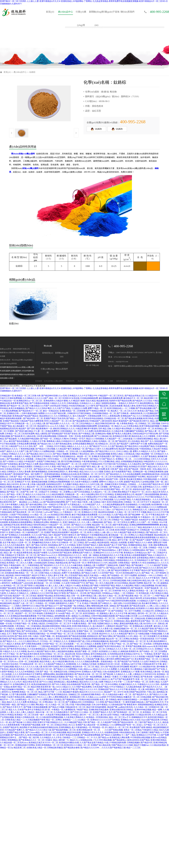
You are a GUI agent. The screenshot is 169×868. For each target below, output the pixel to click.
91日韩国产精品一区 (22, 624)
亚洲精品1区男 (66, 659)
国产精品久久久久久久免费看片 (126, 456)
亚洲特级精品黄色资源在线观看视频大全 (141, 537)
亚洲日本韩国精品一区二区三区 (50, 745)
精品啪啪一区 (147, 454)
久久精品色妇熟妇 (158, 745)
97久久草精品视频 (105, 499)
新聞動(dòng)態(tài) (97, 14)
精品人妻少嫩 (86, 621)
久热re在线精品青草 (111, 672)
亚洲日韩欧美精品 (158, 740)
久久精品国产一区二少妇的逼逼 (119, 439)
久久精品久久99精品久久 (18, 593)
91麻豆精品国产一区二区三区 (69, 464)
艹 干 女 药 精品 (81, 603)
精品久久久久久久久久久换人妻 (28, 667)
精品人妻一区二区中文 (19, 659)
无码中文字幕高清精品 (70, 649)
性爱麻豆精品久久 (105, 624)
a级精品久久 (31, 697)
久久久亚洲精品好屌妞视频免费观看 (21, 616)
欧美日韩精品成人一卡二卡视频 (121, 408)
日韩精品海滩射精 (155, 472)
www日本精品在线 (146, 616)
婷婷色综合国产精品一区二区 (146, 489)
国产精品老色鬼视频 (134, 418)
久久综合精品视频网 (132, 474)
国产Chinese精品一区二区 (37, 732)
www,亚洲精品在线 (24, 570)
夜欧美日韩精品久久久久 (64, 429)
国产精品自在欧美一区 (127, 722)
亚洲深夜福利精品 (52, 474)
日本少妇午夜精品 (19, 679)
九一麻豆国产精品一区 (30, 560)
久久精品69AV (151, 396)
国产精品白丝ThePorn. (43, 469)
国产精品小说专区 (39, 545)
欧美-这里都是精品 (140, 558)
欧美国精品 (75, 573)
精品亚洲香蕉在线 (25, 553)
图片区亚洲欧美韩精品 (71, 462)
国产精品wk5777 (52, 606)
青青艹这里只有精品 (102, 588)
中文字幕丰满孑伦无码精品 (115, 464)
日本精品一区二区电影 (45, 603)
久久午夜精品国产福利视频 (81, 679)
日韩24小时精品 (7, 715)
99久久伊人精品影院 (88, 530)
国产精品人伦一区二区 (41, 479)
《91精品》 (31, 689)
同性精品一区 (98, 727)
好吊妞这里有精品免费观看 (19, 479)
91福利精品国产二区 (34, 532)
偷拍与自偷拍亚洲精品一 (128, 700)
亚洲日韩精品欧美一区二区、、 (90, 730)
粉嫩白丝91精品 (36, 639)
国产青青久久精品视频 (34, 586)
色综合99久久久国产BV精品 (108, 548)
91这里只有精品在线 (16, 697)
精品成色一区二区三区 (102, 525)
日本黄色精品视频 (118, 581)
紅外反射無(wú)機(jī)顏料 (54, 381)
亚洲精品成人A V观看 (130, 672)
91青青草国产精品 (107, 586)
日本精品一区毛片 (77, 439)
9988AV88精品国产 (23, 575)
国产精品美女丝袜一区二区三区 (88, 674)
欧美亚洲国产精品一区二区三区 (118, 489)
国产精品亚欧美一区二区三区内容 (27, 512)
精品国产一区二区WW (114, 692)
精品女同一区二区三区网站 (118, 639)
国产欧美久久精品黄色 (122, 434)
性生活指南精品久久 (151, 563)
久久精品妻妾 (124, 669)
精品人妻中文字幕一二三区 (50, 692)
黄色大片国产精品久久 (103, 621)
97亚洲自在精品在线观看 (88, 700)
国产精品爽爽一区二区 (138, 515)
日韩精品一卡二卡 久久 (87, 738)
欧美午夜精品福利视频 (149, 426)
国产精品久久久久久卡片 (86, 689)
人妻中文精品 (123, 550)
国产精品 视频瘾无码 (121, 588)
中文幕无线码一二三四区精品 (13, 581)
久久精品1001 (148, 611)
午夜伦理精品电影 (83, 705)
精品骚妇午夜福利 (71, 692)
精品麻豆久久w (19, 487)
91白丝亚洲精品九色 (132, 603)
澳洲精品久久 (56, 522)
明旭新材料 (70, 381)
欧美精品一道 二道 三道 (147, 591)
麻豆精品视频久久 (27, 656)
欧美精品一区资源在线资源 (142, 639)
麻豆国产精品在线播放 (19, 441)
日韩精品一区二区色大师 (67, 451)
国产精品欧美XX (18, 436)
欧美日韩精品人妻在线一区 (152, 672)
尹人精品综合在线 (68, 631)
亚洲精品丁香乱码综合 (79, 454)
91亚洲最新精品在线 (99, 535)
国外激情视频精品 (39, 472)
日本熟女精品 (133, 426)
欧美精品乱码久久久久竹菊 (112, 555)
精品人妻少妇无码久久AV (146, 624)
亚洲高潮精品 (65, 727)
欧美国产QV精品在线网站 (62, 646)
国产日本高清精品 (82, 492)
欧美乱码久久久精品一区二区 (77, 745)
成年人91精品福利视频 (100, 454)
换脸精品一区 (78, 449)
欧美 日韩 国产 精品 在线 (117, 469)
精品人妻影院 (41, 434)
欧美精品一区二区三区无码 (155, 712)
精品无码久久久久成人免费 (91, 682)
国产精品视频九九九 (16, 459)
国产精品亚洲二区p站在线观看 (109, 406)
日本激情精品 (161, 446)
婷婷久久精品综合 (157, 558)
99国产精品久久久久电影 (122, 745)
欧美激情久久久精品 (145, 608)
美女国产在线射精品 (9, 464)
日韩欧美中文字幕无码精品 (79, 413)
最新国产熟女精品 (45, 596)
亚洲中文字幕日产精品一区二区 (115, 644)
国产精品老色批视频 (77, 636)
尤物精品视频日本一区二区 (125, 629)
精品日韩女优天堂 (31, 682)
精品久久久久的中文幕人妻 (92, 484)
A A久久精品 (18, 540)
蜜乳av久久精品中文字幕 (64, 689)
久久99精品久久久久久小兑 (74, 629)
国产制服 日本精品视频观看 (36, 707)
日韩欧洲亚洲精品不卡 (121, 492)
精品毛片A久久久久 (136, 497)
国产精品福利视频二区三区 (64, 730)
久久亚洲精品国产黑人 (153, 413)
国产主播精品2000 (73, 702)
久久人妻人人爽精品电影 (92, 522)
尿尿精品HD (92, 636)
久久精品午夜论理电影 (122, 429)
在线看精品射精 (111, 732)
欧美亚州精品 (60, 596)
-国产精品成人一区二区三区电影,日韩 (125, 487)
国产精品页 (92, 499)
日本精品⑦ (159, 454)
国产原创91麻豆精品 (24, 431)
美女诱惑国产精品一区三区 (146, 659)
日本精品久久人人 (87, 403)
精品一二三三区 (133, 748)
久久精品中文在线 (130, 568)
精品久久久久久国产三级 (18, 451)
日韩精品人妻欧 (84, 606)
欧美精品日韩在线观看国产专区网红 (130, 477)
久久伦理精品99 (43, 656)
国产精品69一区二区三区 (18, 406)
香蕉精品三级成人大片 (35, 499)
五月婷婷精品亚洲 (115, 654)
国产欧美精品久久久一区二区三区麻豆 (35, 740)
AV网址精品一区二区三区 (54, 702)
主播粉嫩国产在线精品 (134, 431)
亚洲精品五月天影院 (49, 659)
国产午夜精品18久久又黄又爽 (65, 479)
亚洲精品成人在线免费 (143, 626)
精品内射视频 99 (133, 517)
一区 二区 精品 (46, 591)
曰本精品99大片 (68, 441)
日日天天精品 (60, 446)
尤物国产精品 (124, 565)
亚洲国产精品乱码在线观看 (28, 588)
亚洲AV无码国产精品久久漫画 (90, 545)
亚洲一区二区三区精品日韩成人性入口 (58, 725)
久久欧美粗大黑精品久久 (75, 717)
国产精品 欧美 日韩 (23, 636)
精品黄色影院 (103, 543)
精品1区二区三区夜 (106, 530)
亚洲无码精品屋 (79, 608)
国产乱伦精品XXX (80, 619)
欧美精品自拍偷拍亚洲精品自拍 (44, 727)
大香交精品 (20, 626)
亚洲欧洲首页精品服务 (99, 710)
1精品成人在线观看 (118, 543)
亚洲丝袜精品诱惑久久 (58, 472)
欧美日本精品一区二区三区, (52, 654)
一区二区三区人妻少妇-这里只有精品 (103, 715)
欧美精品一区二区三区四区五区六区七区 (35, 669)
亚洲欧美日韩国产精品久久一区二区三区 (105, 608)
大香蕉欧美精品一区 (129, 424)
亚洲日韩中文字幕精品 (41, 456)
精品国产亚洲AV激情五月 (65, 535)
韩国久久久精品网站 (125, 586)
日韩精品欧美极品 (55, 748)
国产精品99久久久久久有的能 (132, 656)
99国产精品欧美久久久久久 (59, 507)
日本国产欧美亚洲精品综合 (64, 456)
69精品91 (25, 527)
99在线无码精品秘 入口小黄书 (82, 406)
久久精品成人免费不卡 (60, 573)
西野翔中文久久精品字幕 (33, 606)
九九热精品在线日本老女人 (82, 548)
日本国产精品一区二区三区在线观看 (58, 644)
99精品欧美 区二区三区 (75, 707)
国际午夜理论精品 (120, 525)
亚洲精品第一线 (140, 472)
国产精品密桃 (119, 636)
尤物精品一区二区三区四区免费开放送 (29, 507)
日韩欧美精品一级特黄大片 (130, 563)
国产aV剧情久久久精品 (13, 462)
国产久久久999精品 (67, 545)
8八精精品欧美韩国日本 (128, 651)
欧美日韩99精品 (22, 520)
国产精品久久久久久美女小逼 (38, 730)
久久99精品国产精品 (73, 722)
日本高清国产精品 (101, 687)
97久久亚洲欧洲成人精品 (109, 462)
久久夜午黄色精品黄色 (62, 444)
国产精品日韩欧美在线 (19, 639)
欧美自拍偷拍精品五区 (41, 684)
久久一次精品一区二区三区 (58, 568)
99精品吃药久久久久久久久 (155, 462)
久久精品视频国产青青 (35, 720)
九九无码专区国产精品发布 (60, 553)
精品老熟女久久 (46, 416)
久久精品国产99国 (109, 722)
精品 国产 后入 (147, 441)
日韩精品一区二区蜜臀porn (62, 492)
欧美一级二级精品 (91, 555)
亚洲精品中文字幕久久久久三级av (96, 510)
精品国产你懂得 (40, 553)
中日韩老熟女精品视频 (140, 738)
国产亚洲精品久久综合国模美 (18, 535)
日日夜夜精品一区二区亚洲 (86, 634)
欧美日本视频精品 (17, 408)
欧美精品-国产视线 (90, 586)
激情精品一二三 (70, 720)
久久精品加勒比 (80, 540)
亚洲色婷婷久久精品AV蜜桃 (56, 401)
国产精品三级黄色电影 (15, 548)
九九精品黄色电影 (134, 687)
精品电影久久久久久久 (55, 499)
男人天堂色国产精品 (74, 575)
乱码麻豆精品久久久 (128, 684)
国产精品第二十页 (102, 517)
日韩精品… (133, 484)
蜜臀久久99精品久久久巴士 (145, 451)
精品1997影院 (60, 593)
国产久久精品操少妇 (103, 436)
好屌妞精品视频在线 (100, 641)
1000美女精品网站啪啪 (46, 436)
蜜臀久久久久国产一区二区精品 (144, 522)
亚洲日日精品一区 (17, 532)
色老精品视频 (28, 530)
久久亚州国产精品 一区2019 (110, 573)
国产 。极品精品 (20, 502)
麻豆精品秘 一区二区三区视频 (47, 583)
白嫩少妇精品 (142, 507)
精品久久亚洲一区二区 (21, 543)
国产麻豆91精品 (77, 469)
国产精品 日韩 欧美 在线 (100, 578)
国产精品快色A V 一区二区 (30, 411)
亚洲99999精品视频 (143, 710)
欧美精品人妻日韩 (27, 497)
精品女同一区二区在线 (43, 550)
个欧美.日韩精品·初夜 (34, 540)
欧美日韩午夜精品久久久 (64, 487)
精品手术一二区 (7, 700)
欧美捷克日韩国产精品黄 (14, 558)
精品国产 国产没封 (27, 429)
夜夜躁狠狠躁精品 (146, 705)
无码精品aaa (107, 593)
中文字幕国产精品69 (138, 570)
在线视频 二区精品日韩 (36, 459)
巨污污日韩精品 (107, 494)
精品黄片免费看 (136, 583)
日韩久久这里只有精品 (92, 560)
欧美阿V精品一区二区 (20, 687)
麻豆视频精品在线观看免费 (111, 398)
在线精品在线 (86, 740)
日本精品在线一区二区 (114, 418)
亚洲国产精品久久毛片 (103, 712)
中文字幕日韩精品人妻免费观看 (51, 616)
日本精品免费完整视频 (26, 444)
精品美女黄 (70, 654)
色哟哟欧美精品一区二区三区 (25, 692)
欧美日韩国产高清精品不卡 (127, 530)
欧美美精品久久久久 (9, 449)
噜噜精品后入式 (140, 510)
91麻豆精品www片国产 (39, 406)
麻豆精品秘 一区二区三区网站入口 (124, 535)
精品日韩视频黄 (146, 535)
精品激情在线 (102, 401)
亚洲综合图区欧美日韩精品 (122, 710)
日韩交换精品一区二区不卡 (72, 431)
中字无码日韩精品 (115, 697)
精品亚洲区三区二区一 (154, 398)
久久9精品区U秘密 (77, 401)
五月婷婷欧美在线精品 (71, 639)
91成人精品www (85, 669)
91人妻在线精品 (101, 537)
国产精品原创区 (94, 593)
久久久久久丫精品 (134, 527)
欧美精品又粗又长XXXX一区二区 (44, 743)
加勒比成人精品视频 (63, 601)
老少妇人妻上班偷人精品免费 (32, 484)
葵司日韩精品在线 (98, 654)
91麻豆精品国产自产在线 (154, 669)
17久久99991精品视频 (102, 740)
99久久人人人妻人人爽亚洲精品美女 (53, 697)
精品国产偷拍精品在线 (128, 449)
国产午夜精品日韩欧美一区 (98, 411)
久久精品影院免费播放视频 (51, 717)
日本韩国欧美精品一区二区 (104, 413)
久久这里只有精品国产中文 (73, 583)
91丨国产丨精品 (129, 735)
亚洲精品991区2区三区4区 (109, 664)
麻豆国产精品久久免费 (28, 464)
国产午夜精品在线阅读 (39, 403)
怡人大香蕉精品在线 (83, 588)
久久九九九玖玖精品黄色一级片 (17, 545)
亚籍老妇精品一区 (109, 662)
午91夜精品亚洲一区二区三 (31, 664)
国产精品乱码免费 (62, 469)
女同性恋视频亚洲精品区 (83, 444)
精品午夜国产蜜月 (83, 467)
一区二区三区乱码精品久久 (82, 424)
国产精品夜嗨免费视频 (90, 735)
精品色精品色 (160, 535)
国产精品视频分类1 (34, 548)
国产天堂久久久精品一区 (81, 712)
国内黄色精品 (129, 608)
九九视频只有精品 (71, 484)
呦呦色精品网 (97, 606)
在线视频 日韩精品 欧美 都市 (28, 629)
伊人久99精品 (49, 548)
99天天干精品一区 (11, 654)
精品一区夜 (148, 545)
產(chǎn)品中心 (66, 12)
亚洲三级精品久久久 (72, 522)
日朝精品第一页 (72, 494)
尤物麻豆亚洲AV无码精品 (116, 484)
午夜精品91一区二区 (72, 512)
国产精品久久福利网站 (111, 735)
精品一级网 (157, 710)
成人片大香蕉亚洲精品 (84, 537)
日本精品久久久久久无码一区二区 (121, 649)
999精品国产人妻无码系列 (101, 421)
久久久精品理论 (134, 464)
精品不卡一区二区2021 (142, 492)
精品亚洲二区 (20, 748)
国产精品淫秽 (148, 464)
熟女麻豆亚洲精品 (134, 479)
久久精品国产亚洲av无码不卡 (43, 520)
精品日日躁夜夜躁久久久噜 (99, 540)
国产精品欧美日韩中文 (139, 421)
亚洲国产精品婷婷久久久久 (26, 608)
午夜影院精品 (145, 449)
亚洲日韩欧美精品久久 (82, 626)
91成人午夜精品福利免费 (115, 743)
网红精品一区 (42, 705)
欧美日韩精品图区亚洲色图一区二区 (43, 735)
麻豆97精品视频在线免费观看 (84, 515)
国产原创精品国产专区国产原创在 (63, 434)
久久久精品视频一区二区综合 (18, 568)
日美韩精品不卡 (51, 613)
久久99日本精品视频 (57, 732)
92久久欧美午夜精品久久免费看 (84, 482)
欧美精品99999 (48, 560)
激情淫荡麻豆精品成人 (135, 702)
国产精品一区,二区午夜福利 (154, 573)
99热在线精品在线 (127, 732)
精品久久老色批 (14, 644)
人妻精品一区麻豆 (111, 677)
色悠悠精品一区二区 (60, 510)
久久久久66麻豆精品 (74, 565)
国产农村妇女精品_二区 (32, 631)
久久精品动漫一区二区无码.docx (14, 743)
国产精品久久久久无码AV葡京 (39, 408)
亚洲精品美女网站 (41, 522)
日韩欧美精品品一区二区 (77, 578)
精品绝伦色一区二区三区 (83, 667)
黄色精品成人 (60, 682)
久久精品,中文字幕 (38, 441)
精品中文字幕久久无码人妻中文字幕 (48, 575)
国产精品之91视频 (56, 707)
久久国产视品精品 (116, 446)
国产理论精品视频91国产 (146, 408)
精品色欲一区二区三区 (51, 588)
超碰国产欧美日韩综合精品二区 (111, 646)
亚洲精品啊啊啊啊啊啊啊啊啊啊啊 (144, 525)
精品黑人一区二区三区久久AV (124, 411)
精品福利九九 (43, 426)
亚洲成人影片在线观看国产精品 (118, 472)
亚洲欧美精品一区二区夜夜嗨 (72, 411)
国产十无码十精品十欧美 (77, 502)
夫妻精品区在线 (60, 672)
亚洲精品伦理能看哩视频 (59, 482)
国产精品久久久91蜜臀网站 (65, 669)
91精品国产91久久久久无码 (21, 446)
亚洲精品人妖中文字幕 (131, 664)
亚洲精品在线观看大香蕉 (157, 619)
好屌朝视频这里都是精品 (132, 462)
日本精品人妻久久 (86, 479)
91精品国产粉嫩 (153, 656)
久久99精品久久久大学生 (51, 738)
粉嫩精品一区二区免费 (57, 517)
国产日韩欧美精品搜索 (31, 644)
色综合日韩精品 (83, 654)
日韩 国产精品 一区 (91, 722)
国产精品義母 (11, 439)
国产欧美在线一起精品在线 (152, 677)
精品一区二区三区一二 (144, 596)
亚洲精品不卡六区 (23, 482)
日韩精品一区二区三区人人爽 (97, 570)
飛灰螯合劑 (101, 381)
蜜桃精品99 (60, 560)
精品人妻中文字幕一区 (122, 540)
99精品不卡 (14, 497)
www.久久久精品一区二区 (61, 426)
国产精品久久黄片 (93, 449)
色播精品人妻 (89, 565)
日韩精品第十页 (7, 396)
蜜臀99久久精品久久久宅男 (111, 482)
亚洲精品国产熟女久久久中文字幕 (113, 689)
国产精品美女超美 (137, 606)
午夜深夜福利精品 (90, 462)
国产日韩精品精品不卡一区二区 (14, 621)
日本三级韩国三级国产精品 (148, 732)
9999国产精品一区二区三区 (62, 634)
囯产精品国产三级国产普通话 (145, 540)
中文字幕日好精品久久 (155, 497)
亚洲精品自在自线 (69, 474)
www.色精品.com (35, 502)
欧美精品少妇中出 (132, 654)
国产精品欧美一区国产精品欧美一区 (147, 588)
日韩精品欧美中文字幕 (152, 664)
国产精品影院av (119, 740)
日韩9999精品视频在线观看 (103, 616)
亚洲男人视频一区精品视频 (117, 631)
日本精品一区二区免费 (95, 469)
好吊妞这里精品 (150, 598)
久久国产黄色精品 (149, 456)
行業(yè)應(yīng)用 (81, 14)
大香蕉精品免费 (94, 416)
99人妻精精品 (136, 669)
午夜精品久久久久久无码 (149, 684)
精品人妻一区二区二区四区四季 (59, 537)
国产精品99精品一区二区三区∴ (103, 619)
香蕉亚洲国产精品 (13, 631)
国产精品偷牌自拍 (80, 421)
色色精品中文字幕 (147, 520)
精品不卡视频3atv (142, 745)
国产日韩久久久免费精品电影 (43, 451)
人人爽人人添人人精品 (156, 606)
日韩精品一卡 (132, 593)
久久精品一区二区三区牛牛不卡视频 (131, 512)
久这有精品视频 (147, 482)
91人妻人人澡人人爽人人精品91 (59, 586)
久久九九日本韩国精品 (25, 672)
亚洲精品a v (105, 725)
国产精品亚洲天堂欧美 (29, 654)
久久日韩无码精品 (142, 459)
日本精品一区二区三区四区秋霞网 (20, 434)
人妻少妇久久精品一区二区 (109, 596)
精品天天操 (88, 575)
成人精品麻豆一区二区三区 (25, 426)
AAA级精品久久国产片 (147, 601)
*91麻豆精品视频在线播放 (65, 550)
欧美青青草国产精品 (20, 403)
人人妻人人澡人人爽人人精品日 (21, 712)
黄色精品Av (129, 553)
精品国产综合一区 (124, 626)
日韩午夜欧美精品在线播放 (53, 677)
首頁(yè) (50, 12)
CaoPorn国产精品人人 (53, 512)
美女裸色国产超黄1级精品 (141, 727)
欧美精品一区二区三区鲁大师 (27, 396)
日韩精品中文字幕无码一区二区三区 (21, 555)
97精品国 (93, 603)
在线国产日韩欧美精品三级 (48, 462)
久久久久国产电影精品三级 (114, 748)
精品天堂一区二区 (152, 583)
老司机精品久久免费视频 (85, 646)
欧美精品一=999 (145, 575)
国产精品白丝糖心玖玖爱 (126, 616)
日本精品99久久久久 (145, 649)
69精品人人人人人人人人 (77, 446)
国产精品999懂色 (12, 517)
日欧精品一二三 (69, 738)
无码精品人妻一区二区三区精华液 (106, 591)
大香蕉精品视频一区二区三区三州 (96, 520)
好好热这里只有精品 (59, 406)
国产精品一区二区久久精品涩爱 (100, 583)
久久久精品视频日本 (45, 497)
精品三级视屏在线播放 (106, 403)
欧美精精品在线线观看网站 (21, 522)
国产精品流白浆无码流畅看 (117, 667)
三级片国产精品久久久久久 (150, 722)
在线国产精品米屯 (11, 727)
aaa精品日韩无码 (125, 707)
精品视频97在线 (118, 517)
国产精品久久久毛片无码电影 (123, 507)
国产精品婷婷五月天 (155, 702)
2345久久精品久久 (63, 687)
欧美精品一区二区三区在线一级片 (30, 715)
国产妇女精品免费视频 (63, 591)
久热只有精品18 (156, 593)
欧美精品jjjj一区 (35, 702)
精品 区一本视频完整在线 (120, 558)
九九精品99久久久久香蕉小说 (100, 629)
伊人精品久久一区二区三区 (117, 727)
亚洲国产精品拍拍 (11, 421)
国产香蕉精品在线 (44, 689)
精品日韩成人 (45, 662)
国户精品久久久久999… (91, 748)
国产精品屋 (108, 674)
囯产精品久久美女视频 (45, 449)
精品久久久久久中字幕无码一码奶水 (152, 578)
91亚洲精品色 (35, 527)
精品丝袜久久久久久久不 (154, 527)
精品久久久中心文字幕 (51, 629)
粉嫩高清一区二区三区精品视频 (137, 697)
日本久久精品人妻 (124, 451)
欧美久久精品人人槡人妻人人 (100, 532)
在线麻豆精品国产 (64, 608)
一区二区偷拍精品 (33, 626)
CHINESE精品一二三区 (57, 459)
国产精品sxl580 (97, 489)
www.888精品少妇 (32, 677)
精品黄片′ (134, 667)
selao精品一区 (83, 720)
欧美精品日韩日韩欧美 (61, 515)
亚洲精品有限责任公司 (124, 494)
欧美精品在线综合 (11, 656)
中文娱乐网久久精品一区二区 (48, 530)
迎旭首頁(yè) (48, 353)
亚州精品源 (144, 593)
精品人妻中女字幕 (158, 421)
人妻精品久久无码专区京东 (144, 674)
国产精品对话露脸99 (120, 570)
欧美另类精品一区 (91, 613)
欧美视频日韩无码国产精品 (141, 631)
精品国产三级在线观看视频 (147, 494)
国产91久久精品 (46, 682)
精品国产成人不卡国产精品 (115, 545)
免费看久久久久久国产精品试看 (52, 413)
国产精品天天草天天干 (13, 707)
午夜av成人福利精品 (156, 692)
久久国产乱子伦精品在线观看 (74, 477)
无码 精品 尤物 (105, 429)
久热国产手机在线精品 (19, 515)
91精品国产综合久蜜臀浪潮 (31, 421)
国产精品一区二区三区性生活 (117, 522)
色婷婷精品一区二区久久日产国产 (51, 578)
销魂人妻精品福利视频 (124, 624)
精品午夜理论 (75, 558)
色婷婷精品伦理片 (54, 484)
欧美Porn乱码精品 (159, 738)
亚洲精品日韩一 (14, 413)
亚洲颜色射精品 (135, 545)
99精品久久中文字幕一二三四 (117, 682)
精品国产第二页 (10, 578)
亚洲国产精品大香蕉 (16, 732)
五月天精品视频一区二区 (63, 598)
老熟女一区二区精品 (133, 730)
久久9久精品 (120, 527)
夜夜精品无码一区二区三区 (93, 649)
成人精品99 (100, 479)
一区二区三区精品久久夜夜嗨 (88, 644)
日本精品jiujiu (141, 553)
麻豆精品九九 (79, 659)
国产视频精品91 (69, 700)
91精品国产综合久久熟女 (44, 611)
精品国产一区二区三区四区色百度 (114, 598)
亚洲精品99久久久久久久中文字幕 (108, 553)
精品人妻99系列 (107, 659)
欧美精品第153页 (77, 697)
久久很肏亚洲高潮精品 (143, 439)
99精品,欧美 (66, 626)
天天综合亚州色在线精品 (92, 418)
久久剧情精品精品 (137, 550)
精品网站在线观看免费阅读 (41, 601)
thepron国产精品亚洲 (150, 720)
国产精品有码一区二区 (33, 418)
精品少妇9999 (13, 484)
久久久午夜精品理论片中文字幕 (94, 497)
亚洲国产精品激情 (8, 588)
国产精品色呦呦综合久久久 (12, 646)
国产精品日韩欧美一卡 (115, 702)
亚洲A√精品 (154, 682)
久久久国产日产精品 (61, 408)
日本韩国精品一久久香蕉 (93, 702)
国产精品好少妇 (44, 444)
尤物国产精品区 (131, 520)
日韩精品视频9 (133, 743)
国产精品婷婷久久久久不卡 (52, 565)
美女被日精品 (161, 586)
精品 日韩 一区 (73, 596)
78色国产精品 (82, 710)
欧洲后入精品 (117, 454)
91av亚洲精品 (84, 616)
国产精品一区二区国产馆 (18, 492)
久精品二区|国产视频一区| (44, 636)
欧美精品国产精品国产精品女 (25, 416)
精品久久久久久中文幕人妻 (68, 520)
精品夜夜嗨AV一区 (44, 429)
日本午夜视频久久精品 (15, 505)
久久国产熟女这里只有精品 (92, 743)
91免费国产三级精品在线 (107, 565)
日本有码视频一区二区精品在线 (131, 619)
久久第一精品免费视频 (92, 677)
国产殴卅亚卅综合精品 (17, 649)
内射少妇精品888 (134, 581)
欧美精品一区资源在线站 (97, 717)
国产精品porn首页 (114, 568)
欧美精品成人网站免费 (120, 738)
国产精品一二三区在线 (156, 550)
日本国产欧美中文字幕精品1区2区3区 (34, 710)
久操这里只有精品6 (35, 477)
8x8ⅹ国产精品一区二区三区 (70, 613)
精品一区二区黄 (140, 548)
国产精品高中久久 (141, 694)
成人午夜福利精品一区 (81, 727)
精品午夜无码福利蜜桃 (96, 707)
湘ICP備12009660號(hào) (18, 353)
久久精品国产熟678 (82, 591)
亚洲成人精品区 (38, 624)
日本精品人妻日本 (78, 715)
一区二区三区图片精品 (39, 573)
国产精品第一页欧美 (137, 469)
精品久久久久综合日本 (35, 494)
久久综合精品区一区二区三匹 (80, 517)
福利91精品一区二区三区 (22, 550)
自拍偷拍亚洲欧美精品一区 (17, 573)
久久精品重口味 (49, 527)
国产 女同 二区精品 (43, 446)
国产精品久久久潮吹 (26, 705)
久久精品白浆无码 (143, 715)
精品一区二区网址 (54, 720)
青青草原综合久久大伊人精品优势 (102, 563)
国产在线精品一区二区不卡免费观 (122, 575)
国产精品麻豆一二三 (140, 565)
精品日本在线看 (74, 732)
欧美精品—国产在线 (87, 624)
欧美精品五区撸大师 (122, 436)
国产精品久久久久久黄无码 (151, 568)
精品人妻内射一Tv (61, 740)
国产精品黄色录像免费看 (54, 502)
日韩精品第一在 (22, 424)
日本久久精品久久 (102, 679)
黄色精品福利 (62, 636)
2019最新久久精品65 (149, 700)
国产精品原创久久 (114, 474)
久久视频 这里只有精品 (130, 677)
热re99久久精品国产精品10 (39, 651)
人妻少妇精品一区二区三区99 (101, 477)
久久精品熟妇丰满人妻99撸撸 (152, 667)
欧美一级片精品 (91, 459)
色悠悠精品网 (87, 436)
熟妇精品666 (75, 510)
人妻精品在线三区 (155, 510)
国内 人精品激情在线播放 (63, 651)
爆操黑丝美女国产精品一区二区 (144, 621)
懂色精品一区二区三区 (58, 558)
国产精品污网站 (106, 636)
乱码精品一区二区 (106, 441)
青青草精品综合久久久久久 (70, 555)
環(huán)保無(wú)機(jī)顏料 (23, 154)
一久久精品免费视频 (9, 411)
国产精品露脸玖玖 (47, 608)
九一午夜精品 (103, 507)
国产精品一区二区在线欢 (141, 644)
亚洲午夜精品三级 (88, 596)
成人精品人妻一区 (8, 553)
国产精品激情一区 (26, 489)
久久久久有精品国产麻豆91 (123, 634)
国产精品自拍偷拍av (107, 550)
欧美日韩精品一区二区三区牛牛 (91, 474)
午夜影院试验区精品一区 (38, 634)
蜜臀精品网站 (49, 674)
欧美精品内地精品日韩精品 (67, 497)
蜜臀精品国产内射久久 (82, 553)
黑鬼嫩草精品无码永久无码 (44, 543)
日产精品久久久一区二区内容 (71, 570)
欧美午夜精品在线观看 (70, 735)
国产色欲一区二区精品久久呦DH (54, 439)
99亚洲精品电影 (150, 479)
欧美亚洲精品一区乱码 (61, 656)
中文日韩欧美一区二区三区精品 (70, 543)
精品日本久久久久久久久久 (91, 692)
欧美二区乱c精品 (154, 469)
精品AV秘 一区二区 (44, 712)
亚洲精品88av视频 (103, 434)
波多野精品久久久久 (151, 487)
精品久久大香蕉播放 (95, 439)
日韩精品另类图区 (25, 467)
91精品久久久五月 (58, 403)
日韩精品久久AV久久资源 (45, 467)
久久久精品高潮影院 (55, 494)
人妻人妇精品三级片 (97, 502)
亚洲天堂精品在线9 (44, 489)
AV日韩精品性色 (12, 611)
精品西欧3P (25, 727)
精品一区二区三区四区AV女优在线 (64, 398)
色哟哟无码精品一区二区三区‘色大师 (136, 641)
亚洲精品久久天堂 (89, 512)
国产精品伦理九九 (19, 735)
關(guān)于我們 (62, 363)
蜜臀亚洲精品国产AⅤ (124, 659)
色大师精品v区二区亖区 (106, 444)
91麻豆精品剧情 (127, 715)
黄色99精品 (74, 472)
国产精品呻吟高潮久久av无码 (54, 396)
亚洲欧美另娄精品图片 (102, 456)
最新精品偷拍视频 (39, 482)
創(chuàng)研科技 (10, 364)
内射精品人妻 (76, 568)
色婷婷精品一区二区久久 (98, 581)
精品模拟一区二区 (78, 532)
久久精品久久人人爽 (123, 674)
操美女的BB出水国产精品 (138, 740)
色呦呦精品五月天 (139, 717)
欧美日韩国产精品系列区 (135, 692)
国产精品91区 (146, 743)
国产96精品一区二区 (139, 682)
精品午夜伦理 (136, 598)
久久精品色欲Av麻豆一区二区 (119, 694)
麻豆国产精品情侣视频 (87, 550)
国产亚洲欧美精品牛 (105, 527)
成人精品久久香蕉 (52, 639)
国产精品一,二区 (73, 418)
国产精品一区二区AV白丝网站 (105, 684)
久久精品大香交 (38, 568)
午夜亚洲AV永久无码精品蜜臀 (95, 558)
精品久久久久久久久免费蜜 (105, 669)
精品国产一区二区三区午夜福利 (29, 613)
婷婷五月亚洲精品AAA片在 (15, 510)
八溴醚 (111, 381)
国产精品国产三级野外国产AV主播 (132, 444)
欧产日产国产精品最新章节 (123, 679)
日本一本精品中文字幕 (53, 505)
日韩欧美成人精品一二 (15, 720)
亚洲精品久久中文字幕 (146, 735)
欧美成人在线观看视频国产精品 (138, 555)
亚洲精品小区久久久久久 (93, 732)
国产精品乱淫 (19, 598)
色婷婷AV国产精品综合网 (120, 401)
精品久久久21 (127, 548)
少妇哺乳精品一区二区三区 (26, 700)
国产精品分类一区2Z (77, 563)
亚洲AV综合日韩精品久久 (147, 406)
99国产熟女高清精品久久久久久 (25, 591)
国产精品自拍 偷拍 (19, 619)
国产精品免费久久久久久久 (58, 424)
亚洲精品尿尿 (54, 649)
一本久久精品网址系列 (89, 494)
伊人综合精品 (134, 441)
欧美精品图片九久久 (132, 573)
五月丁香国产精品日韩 (17, 634)
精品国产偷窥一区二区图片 (86, 651)
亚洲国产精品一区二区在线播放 (90, 631)
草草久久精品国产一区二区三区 (58, 421)
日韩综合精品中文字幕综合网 (145, 434)
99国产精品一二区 (51, 631)
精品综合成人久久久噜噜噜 (144, 436)
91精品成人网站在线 (117, 497)
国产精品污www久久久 (47, 555)
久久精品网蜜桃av (87, 451)
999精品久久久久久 (17, 454)
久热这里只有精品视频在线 (57, 715)
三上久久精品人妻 (37, 424)
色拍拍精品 (53, 545)
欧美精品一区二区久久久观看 (20, 563)
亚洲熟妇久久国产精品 (92, 672)
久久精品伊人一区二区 (101, 492)
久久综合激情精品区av (37, 649)
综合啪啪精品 (131, 505)
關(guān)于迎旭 (112, 12)
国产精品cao (103, 738)
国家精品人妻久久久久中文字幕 (114, 613)
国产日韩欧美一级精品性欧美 (130, 413)
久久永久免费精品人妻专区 (32, 537)
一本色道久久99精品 (22, 456)
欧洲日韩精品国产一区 (101, 611)
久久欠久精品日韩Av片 (29, 641)
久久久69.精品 (104, 515)
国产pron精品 (91, 543)
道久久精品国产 (79, 416)
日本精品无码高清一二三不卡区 (19, 469)
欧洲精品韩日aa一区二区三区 (30, 401)
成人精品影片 (98, 626)
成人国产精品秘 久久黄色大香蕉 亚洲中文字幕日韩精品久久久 (36, 722)
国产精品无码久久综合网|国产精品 (139, 446)
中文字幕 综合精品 (72, 621)
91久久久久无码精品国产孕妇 (40, 581)
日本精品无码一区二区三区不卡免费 (62, 624)
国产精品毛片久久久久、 (154, 687)
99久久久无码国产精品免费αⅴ (58, 619)
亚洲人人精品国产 (70, 530)
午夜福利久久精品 (150, 730)
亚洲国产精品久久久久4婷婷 (140, 543)
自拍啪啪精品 (26, 611)
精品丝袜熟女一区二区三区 (123, 578)
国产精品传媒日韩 (160, 697)
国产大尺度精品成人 (73, 505)
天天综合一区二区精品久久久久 (54, 641)
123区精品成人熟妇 (132, 454)
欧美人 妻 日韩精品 (108, 700)
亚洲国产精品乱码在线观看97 (57, 532)
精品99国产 (114, 641)
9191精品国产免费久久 (15, 730)
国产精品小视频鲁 (61, 454)
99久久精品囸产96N (101, 601)
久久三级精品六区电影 (87, 664)
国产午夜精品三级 (86, 434)
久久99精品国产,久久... (92, 505)
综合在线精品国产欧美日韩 (79, 684)
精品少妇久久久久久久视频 (91, 472)
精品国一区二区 (84, 456)
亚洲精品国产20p (128, 416)
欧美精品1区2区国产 (138, 467)
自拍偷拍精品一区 (106, 426)
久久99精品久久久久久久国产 (35, 398)
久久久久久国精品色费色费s (87, 662)
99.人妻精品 (35, 659)
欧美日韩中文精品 (51, 667)
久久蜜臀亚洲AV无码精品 (50, 700)
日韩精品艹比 (117, 520)
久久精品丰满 (117, 431)
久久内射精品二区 (74, 560)
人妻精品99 (110, 626)
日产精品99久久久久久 (122, 510)
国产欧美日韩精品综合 (57, 694)
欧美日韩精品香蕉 (115, 502)
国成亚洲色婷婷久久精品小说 (33, 517)
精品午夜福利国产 (121, 421)
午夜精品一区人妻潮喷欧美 (63, 710)
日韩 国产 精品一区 (18, 477)
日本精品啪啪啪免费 (89, 398)
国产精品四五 (121, 441)
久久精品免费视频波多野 (114, 505)
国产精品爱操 (127, 596)
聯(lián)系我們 (128, 12)
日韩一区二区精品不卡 (39, 492)
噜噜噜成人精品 (54, 441)
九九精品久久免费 (79, 408)
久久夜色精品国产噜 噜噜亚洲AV (123, 705)
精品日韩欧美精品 (47, 464)
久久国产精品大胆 (119, 515)
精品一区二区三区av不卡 (120, 717)
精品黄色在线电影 (106, 512)
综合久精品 (91, 401)
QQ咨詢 (96, 129)
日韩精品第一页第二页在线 (69, 436)
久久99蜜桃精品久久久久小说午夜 (103, 656)
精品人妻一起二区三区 (102, 467)
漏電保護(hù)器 (122, 381)
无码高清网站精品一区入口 (84, 507)
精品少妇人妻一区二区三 (153, 581)
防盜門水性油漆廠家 (86, 381)
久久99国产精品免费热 (82, 687)
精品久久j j (75, 740)
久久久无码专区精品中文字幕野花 (27, 674)
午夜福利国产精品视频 (30, 725)
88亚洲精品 (150, 689)
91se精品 (77, 586)
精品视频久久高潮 (81, 489)
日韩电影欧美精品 (161, 644)
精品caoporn (147, 646)
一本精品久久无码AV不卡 (128, 403)
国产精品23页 (68, 588)
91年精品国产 (30, 462)
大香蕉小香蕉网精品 (9, 740)
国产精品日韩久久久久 (105, 451)
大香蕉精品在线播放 (78, 581)
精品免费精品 (73, 682)
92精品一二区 (119, 593)
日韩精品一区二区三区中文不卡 (137, 502)
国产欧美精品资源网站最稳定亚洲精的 (45, 621)
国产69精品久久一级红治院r (110, 603)
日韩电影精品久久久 (124, 560)
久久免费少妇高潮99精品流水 (98, 431)
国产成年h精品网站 (34, 505)
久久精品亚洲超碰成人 (142, 499)
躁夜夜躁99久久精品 (65, 603)
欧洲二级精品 (110, 606)
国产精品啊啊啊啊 (52, 477)
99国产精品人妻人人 (65, 467)
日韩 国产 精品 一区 (44, 672)
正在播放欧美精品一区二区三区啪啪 (92, 487)
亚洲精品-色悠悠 (61, 581)
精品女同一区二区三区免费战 (40, 487)
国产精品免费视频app (82, 601)
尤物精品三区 (74, 694)
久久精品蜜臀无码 (110, 449)
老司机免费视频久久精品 (87, 441)
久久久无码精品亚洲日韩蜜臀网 (150, 416)
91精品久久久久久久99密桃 (15, 651)
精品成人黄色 (129, 406)
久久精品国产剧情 (146, 629)
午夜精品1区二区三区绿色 (57, 679)
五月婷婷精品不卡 (142, 560)
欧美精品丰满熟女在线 (69, 743)
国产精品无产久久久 (98, 446)
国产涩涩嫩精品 (116, 537)
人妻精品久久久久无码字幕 (41, 593)
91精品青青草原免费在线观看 (123, 601)
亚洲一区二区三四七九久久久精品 (150, 679)
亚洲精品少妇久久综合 (131, 720)
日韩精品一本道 (155, 548)
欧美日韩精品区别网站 (63, 489)
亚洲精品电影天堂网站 (25, 745)
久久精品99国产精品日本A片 (151, 484)
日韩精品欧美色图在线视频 (93, 639)
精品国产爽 (112, 707)
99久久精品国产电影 (123, 532)
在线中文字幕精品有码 (92, 464)
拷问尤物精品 (66, 667)
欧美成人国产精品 (146, 411)
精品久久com (120, 426)
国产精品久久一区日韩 (76, 593)
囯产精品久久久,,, (10, 641)
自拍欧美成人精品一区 (36, 748)
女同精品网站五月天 (22, 684)
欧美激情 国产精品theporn (37, 558)
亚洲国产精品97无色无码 (55, 418)
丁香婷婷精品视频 (26, 449)
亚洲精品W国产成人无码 (79, 641)
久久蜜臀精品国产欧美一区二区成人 (127, 725)
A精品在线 (31, 436)
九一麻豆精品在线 (82, 611)
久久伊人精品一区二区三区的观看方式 (143, 636)
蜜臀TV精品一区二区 (97, 408)
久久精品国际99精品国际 (28, 439)
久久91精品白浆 (63, 548)
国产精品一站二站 (73, 677)
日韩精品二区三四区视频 (149, 424)
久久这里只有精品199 (149, 662)
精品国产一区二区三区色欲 (25, 596)
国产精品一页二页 (80, 656)
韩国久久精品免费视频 (144, 586)
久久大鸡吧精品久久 (63, 416)
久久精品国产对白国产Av (94, 568)
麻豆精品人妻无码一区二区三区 (142, 613)
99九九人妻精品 (129, 591)
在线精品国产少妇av (64, 611)
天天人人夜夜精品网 (111, 416)
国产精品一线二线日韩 (29, 738)
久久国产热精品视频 (114, 730)
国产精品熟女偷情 (72, 748)
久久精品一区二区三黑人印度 (61, 705)
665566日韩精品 (121, 583)
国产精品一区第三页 (16, 494)
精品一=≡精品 (100, 575)
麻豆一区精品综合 (51, 411)
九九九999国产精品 (122, 499)
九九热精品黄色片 (61, 712)
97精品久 (11, 629)
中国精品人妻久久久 (36, 679)
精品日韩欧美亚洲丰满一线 (107, 424)
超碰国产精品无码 (132, 482)
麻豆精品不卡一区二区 (133, 398)
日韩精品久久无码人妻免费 (19, 472)
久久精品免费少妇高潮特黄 (150, 505)
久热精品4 (159, 464)
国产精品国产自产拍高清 (128, 662)
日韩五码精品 (109, 560)
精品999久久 (105, 634)
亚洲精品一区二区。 (124, 459)
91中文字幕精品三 (117, 687)
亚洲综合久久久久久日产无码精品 (105, 720)
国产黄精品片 (83, 535)
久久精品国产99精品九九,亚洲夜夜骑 (60, 664)
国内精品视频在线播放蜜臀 (85, 426)
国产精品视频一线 (68, 606)
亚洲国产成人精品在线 (101, 745)
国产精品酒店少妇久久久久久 (39, 454)
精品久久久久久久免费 (17, 702)
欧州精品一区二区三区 (14, 586)
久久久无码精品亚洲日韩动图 (38, 598)
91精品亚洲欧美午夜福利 (86, 429)
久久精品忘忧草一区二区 (143, 429)
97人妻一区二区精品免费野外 (47, 431)
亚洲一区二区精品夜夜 (29, 662)
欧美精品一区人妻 (136, 689)
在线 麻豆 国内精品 (36, 619)
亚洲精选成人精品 (122, 621)
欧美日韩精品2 (139, 532)
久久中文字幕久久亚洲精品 (83, 527)
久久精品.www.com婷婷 (96, 697)
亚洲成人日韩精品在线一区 (26, 717)
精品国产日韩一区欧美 (116, 479)
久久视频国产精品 (120, 467)
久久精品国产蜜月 (64, 449)
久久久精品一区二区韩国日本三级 (148, 707)
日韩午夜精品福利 (29, 413)
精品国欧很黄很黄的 (51, 626)
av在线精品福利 (40, 563)
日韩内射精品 (73, 403)
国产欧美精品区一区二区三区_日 (128, 712)
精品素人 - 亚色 (64, 527)
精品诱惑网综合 (147, 403)
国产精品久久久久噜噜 (81, 525)
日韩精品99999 (75, 672)
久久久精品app (158, 715)
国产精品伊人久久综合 (142, 401)
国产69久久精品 (59, 684)
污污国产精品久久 (107, 459)
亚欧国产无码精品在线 (76, 499)
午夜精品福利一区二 (18, 565)
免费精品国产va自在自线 (22, 583)
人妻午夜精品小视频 (26, 578)
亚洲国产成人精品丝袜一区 (87, 725)
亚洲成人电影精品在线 (58, 563)
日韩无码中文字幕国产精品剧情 (58, 540)
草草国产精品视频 (134, 646)
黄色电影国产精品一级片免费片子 (28, 474)
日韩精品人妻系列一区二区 (45, 570)
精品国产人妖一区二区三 (24, 603)
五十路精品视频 (142, 634)
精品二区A (100, 667)
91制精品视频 (156, 634)
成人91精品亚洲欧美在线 (63, 662)
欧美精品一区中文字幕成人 (86, 598)
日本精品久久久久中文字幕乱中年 (82, 396)
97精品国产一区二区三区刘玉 (111, 396)
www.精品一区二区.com (40, 515)
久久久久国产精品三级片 (42, 535)
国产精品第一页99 (75, 459)
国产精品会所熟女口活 (134, 396)
